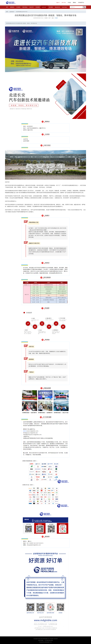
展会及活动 (57, 7)
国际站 (74, 2)
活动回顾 (38, 7)
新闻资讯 (12, 7)
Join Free (64, 2)
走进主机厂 (44, 7)
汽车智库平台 (81, 2)
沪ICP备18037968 (49, 640)
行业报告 (18, 7)
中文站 (69, 2)
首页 (7, 7)
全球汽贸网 (41, 640)
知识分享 (31, 7)
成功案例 (51, 7)
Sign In (58, 2)
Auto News (64, 7)
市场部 (56, 18)
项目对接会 (25, 7)
